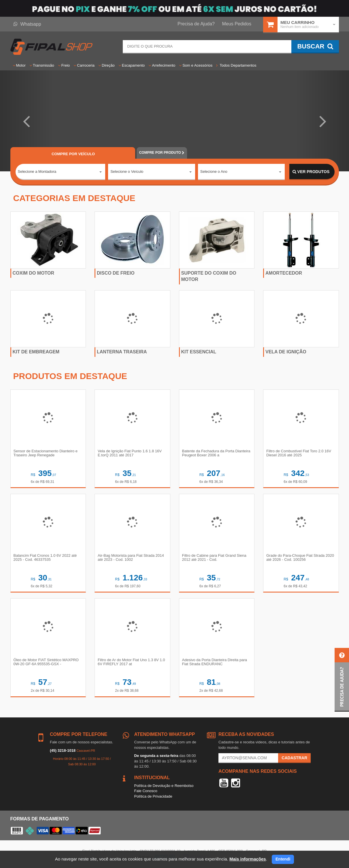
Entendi (283, 859)
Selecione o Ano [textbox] (214, 171)
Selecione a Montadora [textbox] (37, 171)
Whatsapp (27, 24)
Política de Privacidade (153, 796)
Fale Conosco (146, 791)
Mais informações (248, 859)
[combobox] (61, 172)
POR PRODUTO (162, 153)
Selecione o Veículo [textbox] (127, 171)
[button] (26, 121)
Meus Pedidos (237, 24)
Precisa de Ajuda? (196, 24)
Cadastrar (294, 758)
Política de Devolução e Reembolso (164, 786)
